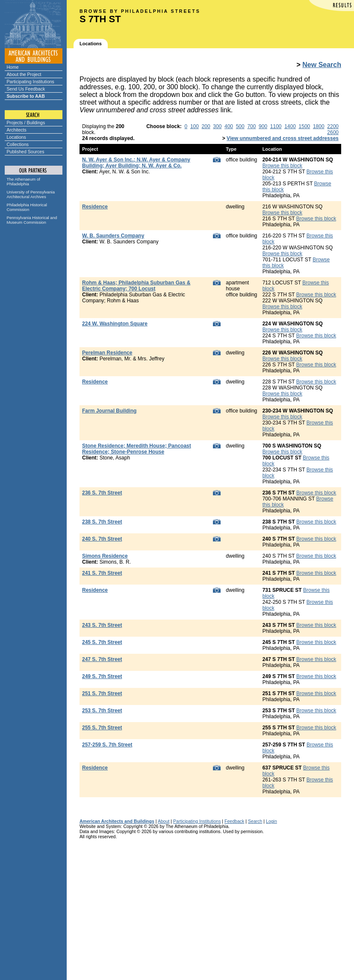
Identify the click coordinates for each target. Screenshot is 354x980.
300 (217, 126)
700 (251, 126)
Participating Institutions (31, 82)
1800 (319, 126)
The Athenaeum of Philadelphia (24, 181)
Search (255, 821)
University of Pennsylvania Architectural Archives (31, 194)
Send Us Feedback (26, 89)
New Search (322, 65)
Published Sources (26, 152)
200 (206, 126)
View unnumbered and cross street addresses (283, 138)
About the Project (24, 74)
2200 (333, 126)
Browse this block (282, 166)
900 (263, 126)
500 (240, 126)
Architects (17, 130)
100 (195, 126)
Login (271, 821)
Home (13, 67)
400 (229, 126)
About (164, 821)
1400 (290, 126)
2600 (333, 132)
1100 (276, 126)
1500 (305, 126)
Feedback (234, 821)
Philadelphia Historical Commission (27, 207)
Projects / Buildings (26, 123)
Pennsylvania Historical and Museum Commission (32, 220)
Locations (16, 137)
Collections (18, 144)
